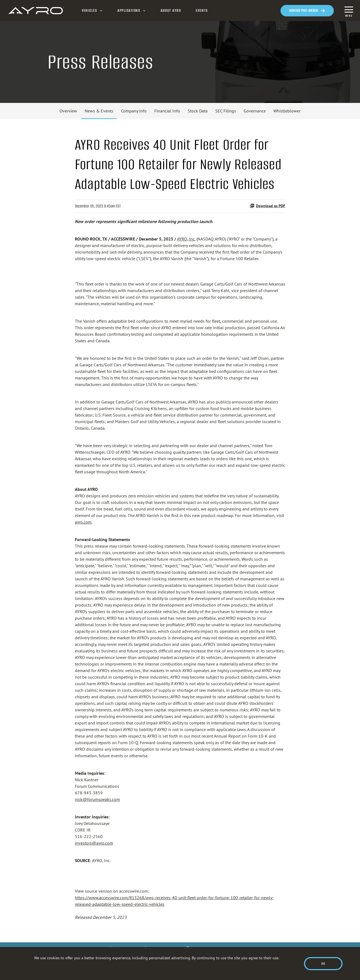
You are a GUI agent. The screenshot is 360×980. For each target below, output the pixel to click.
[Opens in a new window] (307, 11)
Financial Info (167, 111)
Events (202, 11)
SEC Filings (226, 111)
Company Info (134, 111)
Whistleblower (287, 111)
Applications (129, 11)
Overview (68, 111)
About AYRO (171, 11)
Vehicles (89, 11)
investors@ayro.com (94, 843)
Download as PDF (267, 206)
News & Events (99, 111)
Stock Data (198, 111)
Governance (255, 111)
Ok (323, 963)
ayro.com (83, 522)
